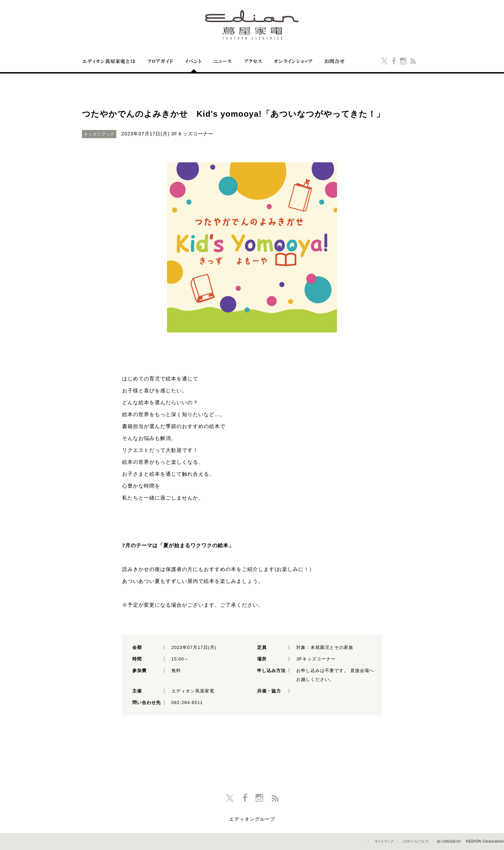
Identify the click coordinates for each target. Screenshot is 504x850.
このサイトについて (415, 841)
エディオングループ (252, 819)
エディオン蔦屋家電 (252, 25)
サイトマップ (384, 841)
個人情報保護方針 (449, 841)
